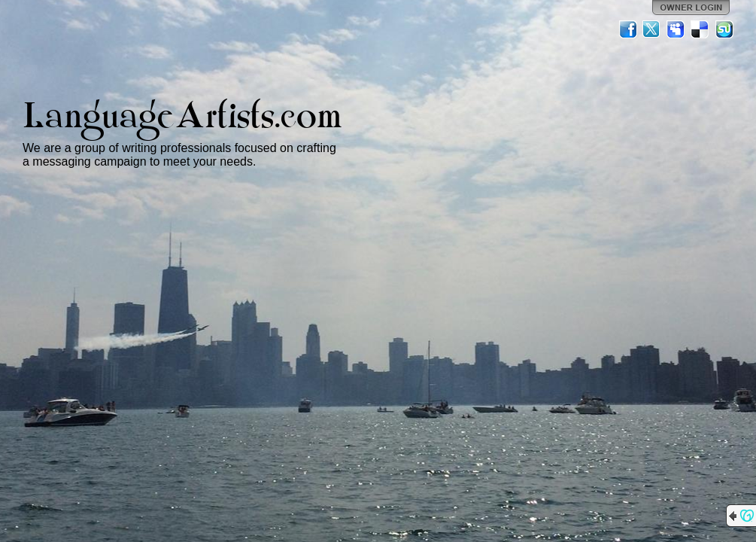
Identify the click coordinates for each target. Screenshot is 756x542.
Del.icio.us (700, 29)
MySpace (676, 29)
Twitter (652, 29)
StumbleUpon (724, 29)
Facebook (628, 29)
